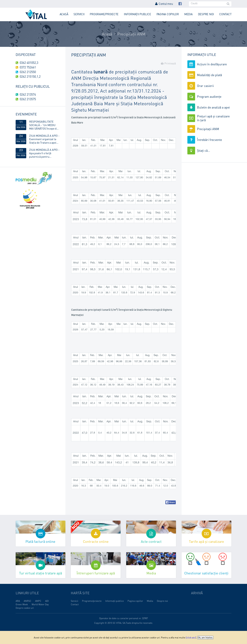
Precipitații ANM (131, 34)
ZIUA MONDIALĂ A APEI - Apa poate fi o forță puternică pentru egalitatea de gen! (44, 153)
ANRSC (27, 601)
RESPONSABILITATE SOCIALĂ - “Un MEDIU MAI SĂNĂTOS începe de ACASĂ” (44, 125)
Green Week (22, 604)
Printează (168, 63)
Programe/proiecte (104, 14)
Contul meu (164, 4)
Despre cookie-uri (25, 608)
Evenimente (26, 114)
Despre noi (206, 14)
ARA (18, 601)
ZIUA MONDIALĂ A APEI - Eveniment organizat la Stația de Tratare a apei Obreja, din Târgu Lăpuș (44, 139)
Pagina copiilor (168, 14)
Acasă (64, 14)
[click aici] (191, 638)
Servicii (79, 14)
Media (188, 14)
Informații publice (137, 14)
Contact (225, 14)
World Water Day (40, 604)
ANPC (38, 601)
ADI (47, 601)
